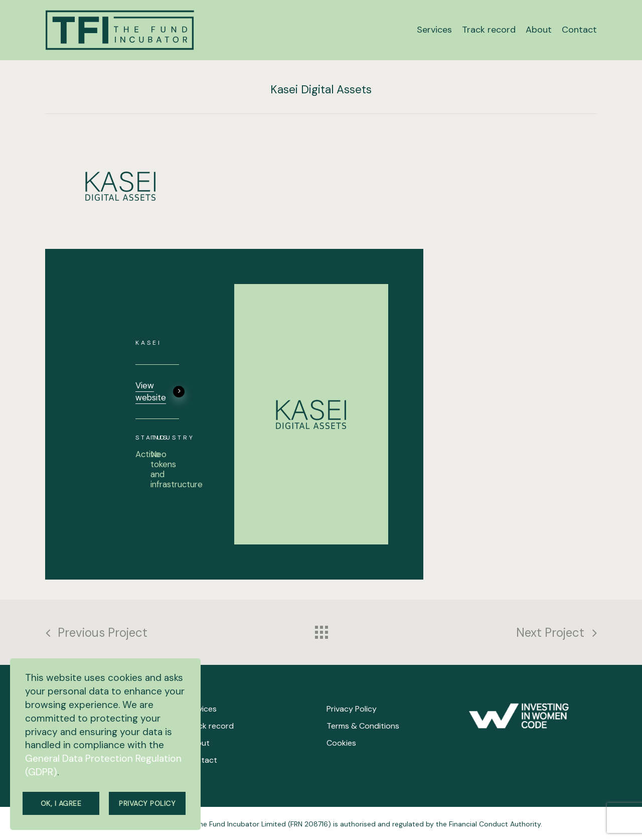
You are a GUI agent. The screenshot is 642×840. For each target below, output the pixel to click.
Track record (210, 726)
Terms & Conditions (363, 726)
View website (160, 391)
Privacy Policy (352, 709)
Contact (202, 760)
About (198, 743)
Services (201, 709)
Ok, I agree (61, 803)
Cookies (341, 743)
